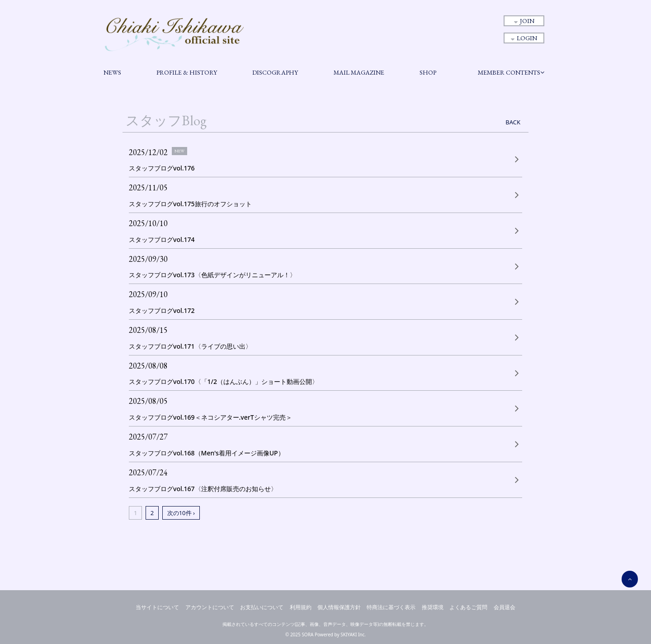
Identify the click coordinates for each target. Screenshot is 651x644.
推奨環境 (433, 607)
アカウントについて (210, 607)
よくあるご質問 (468, 607)
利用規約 (301, 607)
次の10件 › (181, 513)
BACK (513, 122)
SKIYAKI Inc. (353, 635)
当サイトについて (157, 607)
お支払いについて (262, 607)
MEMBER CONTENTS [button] (511, 72)
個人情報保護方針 (339, 607)
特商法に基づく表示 (391, 607)
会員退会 (505, 607)
